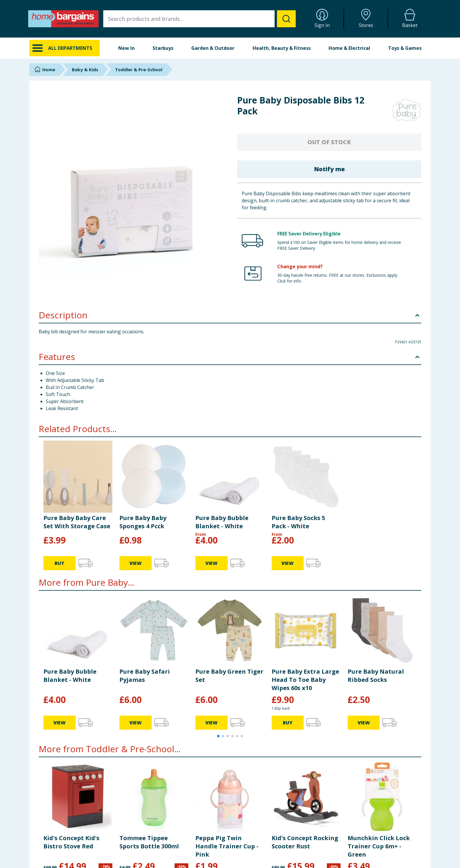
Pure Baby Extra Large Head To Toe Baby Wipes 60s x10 (305, 680)
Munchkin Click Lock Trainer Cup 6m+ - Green (379, 846)
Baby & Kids (85, 69)
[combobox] (199, 19)
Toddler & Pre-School (139, 69)
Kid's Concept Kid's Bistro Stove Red (71, 842)
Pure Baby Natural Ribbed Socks (376, 676)
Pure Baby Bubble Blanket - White (222, 522)
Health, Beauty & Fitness (282, 48)
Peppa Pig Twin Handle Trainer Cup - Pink (227, 846)
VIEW (136, 563)
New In (126, 48)
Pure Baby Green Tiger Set (229, 676)
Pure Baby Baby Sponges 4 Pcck (143, 522)
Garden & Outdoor (213, 48)
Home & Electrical (349, 48)
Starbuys (163, 48)
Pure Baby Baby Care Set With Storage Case (77, 522)
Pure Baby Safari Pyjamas (145, 676)
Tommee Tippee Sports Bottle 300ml (149, 842)
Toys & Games (405, 48)
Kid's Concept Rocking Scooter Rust (305, 842)
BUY (59, 563)
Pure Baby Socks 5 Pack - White (298, 522)
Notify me (329, 169)
